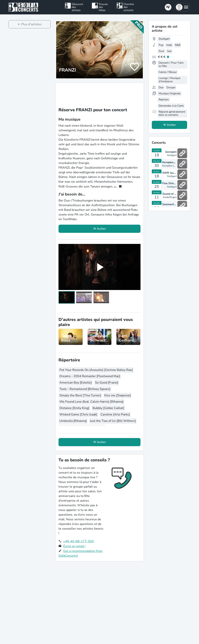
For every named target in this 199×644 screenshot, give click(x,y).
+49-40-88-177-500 (79, 541)
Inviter (101, 229)
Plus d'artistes (31, 24)
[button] (182, 7)
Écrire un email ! (74, 546)
